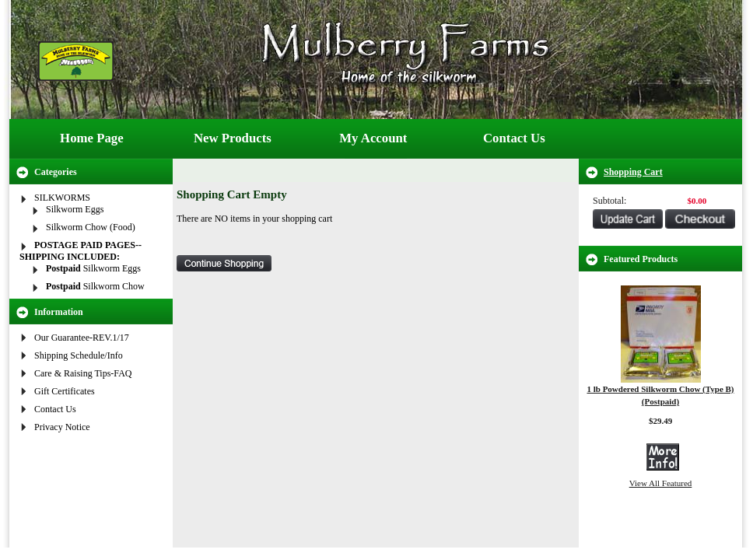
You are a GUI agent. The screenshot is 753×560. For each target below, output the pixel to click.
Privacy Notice (62, 427)
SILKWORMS (62, 198)
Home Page (92, 138)
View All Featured (661, 483)
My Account (373, 138)
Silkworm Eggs (75, 209)
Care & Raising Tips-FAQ (83, 373)
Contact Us (514, 138)
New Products (233, 138)
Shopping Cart (633, 172)
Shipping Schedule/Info (79, 355)
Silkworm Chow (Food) (91, 227)
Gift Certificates (65, 391)
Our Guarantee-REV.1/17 (82, 338)
